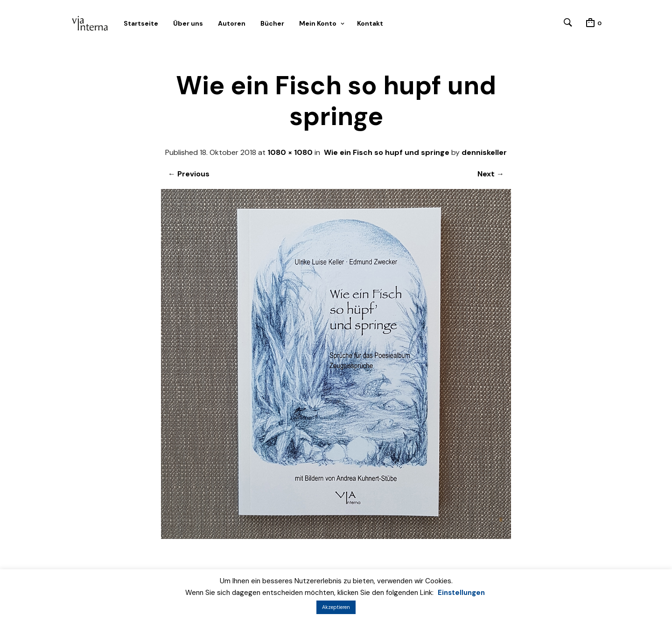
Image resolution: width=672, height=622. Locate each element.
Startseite (141, 23)
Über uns (188, 23)
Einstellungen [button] (461, 593)
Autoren (232, 23)
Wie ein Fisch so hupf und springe (387, 152)
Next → (491, 174)
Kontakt (370, 23)
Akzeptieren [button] (336, 607)
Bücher (272, 23)
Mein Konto (318, 23)
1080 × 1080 (290, 152)
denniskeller (484, 152)
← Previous (189, 174)
